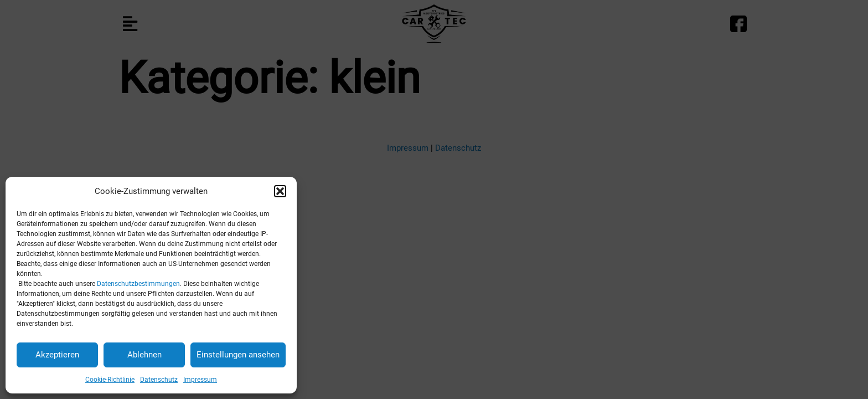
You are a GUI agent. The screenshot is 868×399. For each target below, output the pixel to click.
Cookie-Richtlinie (110, 380)
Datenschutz (159, 380)
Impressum (200, 380)
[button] (280, 191)
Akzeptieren (57, 355)
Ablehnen (144, 355)
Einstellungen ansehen (238, 355)
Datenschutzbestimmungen (138, 284)
